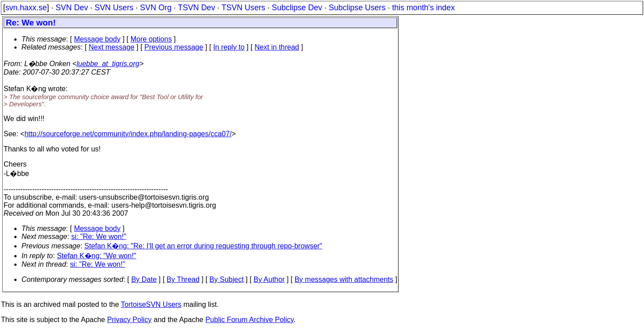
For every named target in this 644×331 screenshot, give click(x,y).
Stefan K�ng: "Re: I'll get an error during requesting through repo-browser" (203, 246)
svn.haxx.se (26, 8)
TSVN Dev (197, 8)
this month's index (424, 8)
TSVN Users (243, 8)
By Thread (183, 279)
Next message (111, 47)
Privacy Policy (129, 320)
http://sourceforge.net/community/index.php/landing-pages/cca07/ (128, 134)
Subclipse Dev (297, 8)
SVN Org (156, 8)
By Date (144, 279)
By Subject (226, 279)
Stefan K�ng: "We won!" (96, 256)
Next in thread (277, 47)
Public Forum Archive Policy (249, 320)
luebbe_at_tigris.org (108, 64)
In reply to (229, 47)
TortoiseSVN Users (151, 304)
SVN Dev (72, 8)
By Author (269, 279)
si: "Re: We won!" (99, 237)
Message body (97, 39)
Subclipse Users (357, 8)
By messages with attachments (344, 279)
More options (151, 39)
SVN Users (114, 8)
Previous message (174, 47)
